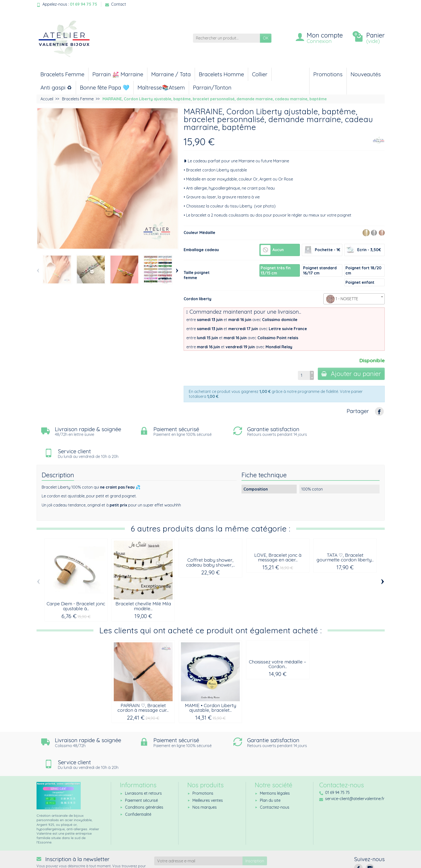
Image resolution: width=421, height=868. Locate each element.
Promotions (328, 74)
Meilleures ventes (208, 772)
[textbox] (354, 299)
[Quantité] (303, 375)
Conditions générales (144, 779)
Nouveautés (366, 74)
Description (58, 453)
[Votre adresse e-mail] (198, 833)
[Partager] (379, 411)
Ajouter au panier (351, 374)
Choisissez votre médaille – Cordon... (278, 642)
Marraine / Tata (171, 74)
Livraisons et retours (143, 765)
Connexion (319, 41)
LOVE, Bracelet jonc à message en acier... (278, 536)
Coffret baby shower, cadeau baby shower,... (210, 541)
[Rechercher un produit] (226, 38)
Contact (116, 4)
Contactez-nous (275, 779)
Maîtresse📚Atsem (161, 88)
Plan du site (270, 772)
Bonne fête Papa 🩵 (105, 88)
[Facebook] (358, 840)
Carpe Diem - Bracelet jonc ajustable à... (76, 584)
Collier (260, 74)
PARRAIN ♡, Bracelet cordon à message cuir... (143, 686)
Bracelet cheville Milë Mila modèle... (143, 584)
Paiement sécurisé (141, 772)
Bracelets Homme (221, 74)
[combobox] (354, 299)
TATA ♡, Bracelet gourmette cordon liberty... (345, 536)
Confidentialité (138, 786)
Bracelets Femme (62, 74)
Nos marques (205, 779)
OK (266, 38)
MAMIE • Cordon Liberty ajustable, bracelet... (210, 686)
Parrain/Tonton (212, 88)
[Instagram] (370, 840)
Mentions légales (275, 765)
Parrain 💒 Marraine (118, 74)
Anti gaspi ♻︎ (56, 88)
